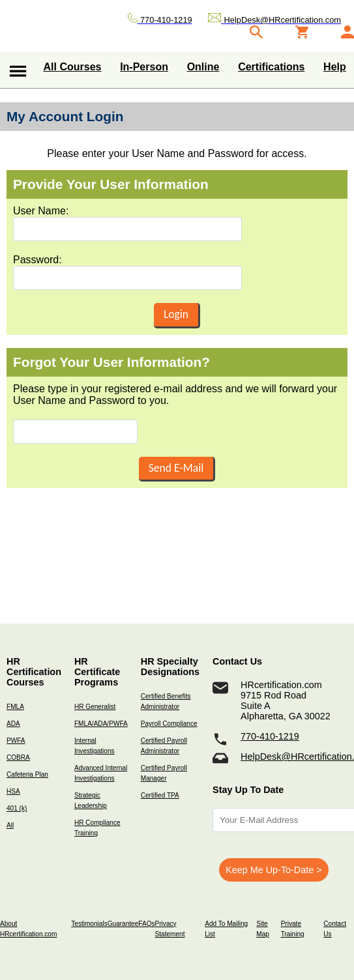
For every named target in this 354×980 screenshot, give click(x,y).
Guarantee (123, 924)
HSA (13, 791)
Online (203, 67)
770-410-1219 (270, 736)
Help (335, 67)
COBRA (18, 757)
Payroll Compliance (169, 724)
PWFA (16, 741)
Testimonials (89, 924)
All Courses (73, 67)
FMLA (15, 707)
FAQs (146, 924)
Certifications (271, 67)
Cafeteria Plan (27, 774)
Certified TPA (160, 795)
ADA (13, 724)
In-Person (144, 67)
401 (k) (17, 808)
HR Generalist (95, 707)
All (10, 825)
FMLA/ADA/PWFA (101, 724)
